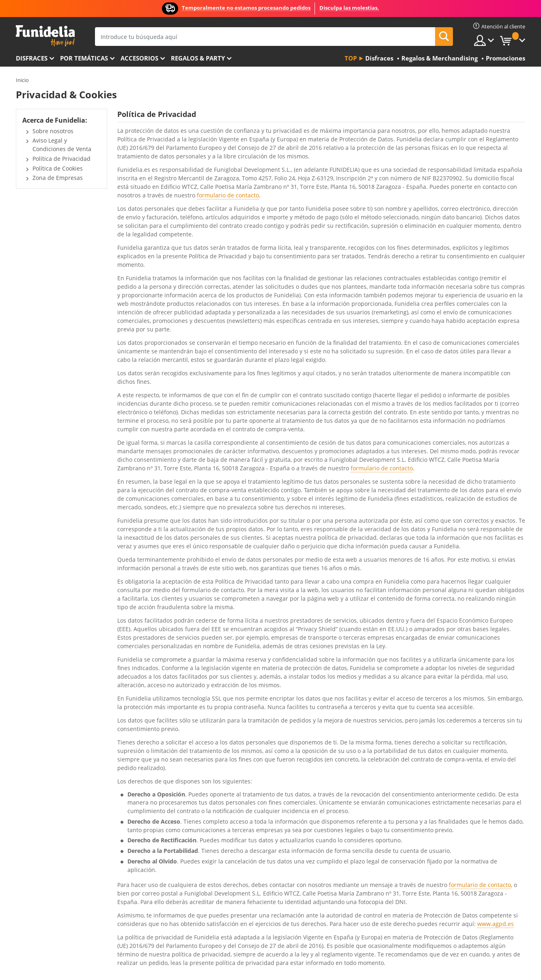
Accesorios (139, 58)
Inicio (22, 80)
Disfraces (32, 58)
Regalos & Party (198, 58)
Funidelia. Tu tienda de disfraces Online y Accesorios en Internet (45, 36)
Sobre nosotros (53, 131)
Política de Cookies (58, 168)
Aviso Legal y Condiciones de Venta (62, 145)
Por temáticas (84, 58)
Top (351, 58)
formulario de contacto (228, 195)
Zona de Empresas (58, 178)
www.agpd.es (496, 924)
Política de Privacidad (61, 159)
